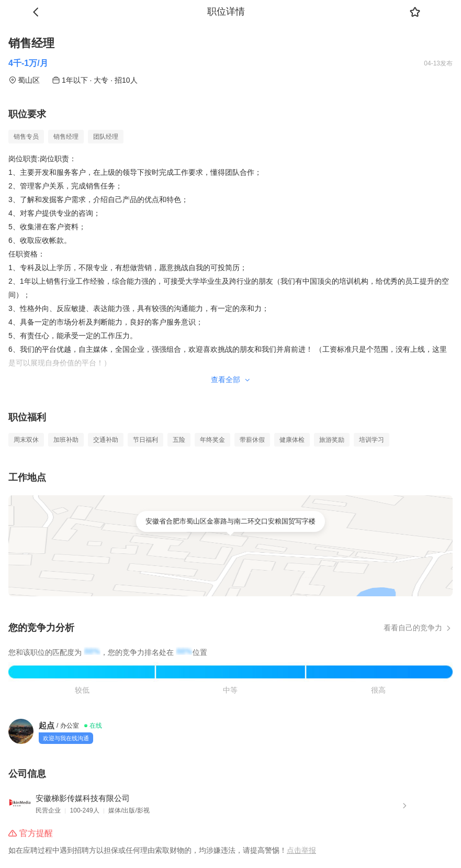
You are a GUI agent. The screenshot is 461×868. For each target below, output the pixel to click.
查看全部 (231, 380)
